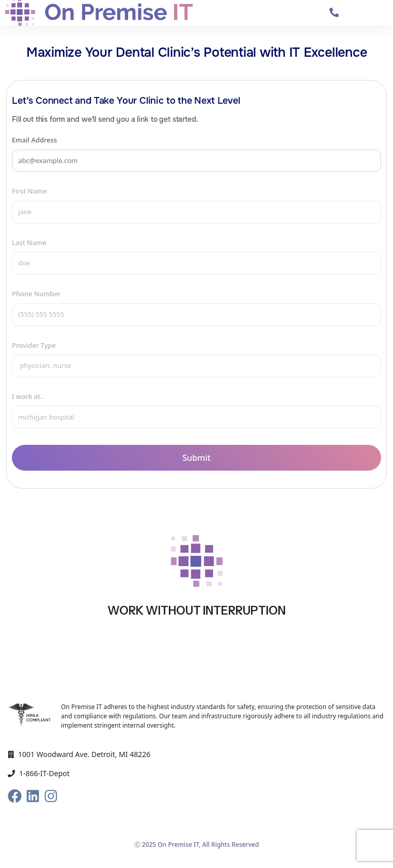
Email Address (34, 140)
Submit (196, 458)
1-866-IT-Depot (39, 773)
